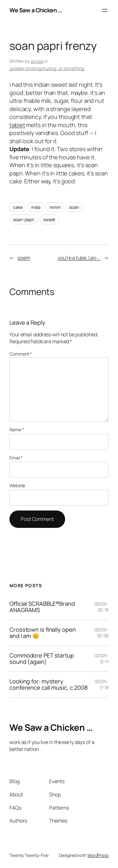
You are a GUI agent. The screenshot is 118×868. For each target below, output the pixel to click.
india (36, 207)
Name (17, 430)
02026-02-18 (101, 607)
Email (16, 458)
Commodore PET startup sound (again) (42, 659)
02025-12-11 (101, 659)
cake (18, 207)
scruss (37, 61)
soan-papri (24, 219)
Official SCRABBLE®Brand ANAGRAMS (42, 607)
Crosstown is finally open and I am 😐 (43, 633)
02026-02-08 (101, 633)
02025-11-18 (101, 685)
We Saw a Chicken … (36, 10)
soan (74, 207)
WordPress (98, 855)
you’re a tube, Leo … (79, 258)
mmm (55, 207)
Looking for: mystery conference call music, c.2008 (49, 685)
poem (24, 258)
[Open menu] (105, 10)
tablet (17, 125)
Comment (21, 354)
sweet (49, 219)
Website (17, 485)
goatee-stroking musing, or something (47, 68)
